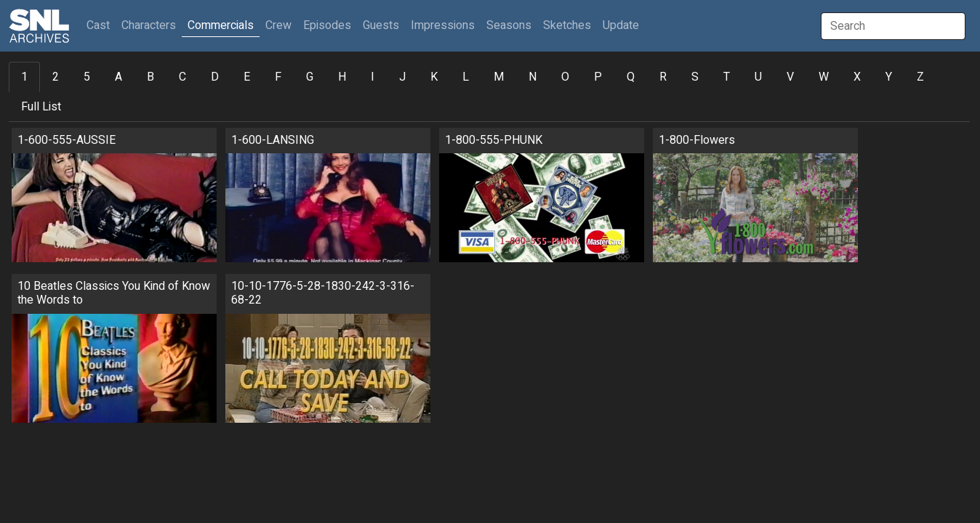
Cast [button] (101, 25)
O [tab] (565, 77)
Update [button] (621, 25)
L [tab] (466, 77)
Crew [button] (278, 25)
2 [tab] (56, 77)
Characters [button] (149, 25)
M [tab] (499, 77)
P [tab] (598, 77)
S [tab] (695, 77)
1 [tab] (24, 77)
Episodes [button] (327, 25)
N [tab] (533, 77)
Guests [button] (381, 25)
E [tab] (247, 77)
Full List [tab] (41, 107)
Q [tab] (631, 77)
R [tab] (663, 77)
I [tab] (373, 77)
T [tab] (727, 77)
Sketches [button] (567, 25)
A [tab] (119, 77)
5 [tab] (87, 77)
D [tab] (215, 77)
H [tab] (342, 77)
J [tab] (402, 77)
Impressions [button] (443, 25)
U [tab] (758, 77)
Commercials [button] (221, 25)
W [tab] (824, 77)
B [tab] (150, 77)
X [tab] (857, 77)
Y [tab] (889, 77)
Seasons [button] (509, 25)
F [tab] (278, 77)
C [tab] (182, 77)
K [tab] (434, 77)
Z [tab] (920, 77)
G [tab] (310, 77)
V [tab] (790, 77)
